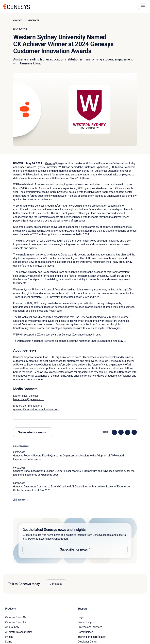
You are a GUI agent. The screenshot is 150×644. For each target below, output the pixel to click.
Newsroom (33, 20)
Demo (9, 642)
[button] (75, 541)
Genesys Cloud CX (16, 617)
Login (81, 617)
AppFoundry (12, 627)
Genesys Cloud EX (16, 622)
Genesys (50, 163)
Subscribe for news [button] (32, 432)
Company (18, 20)
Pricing (9, 637)
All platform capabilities (19, 632)
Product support (87, 622)
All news (19, 500)
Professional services (90, 627)
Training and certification (92, 637)
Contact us (56, 584)
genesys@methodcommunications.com (36, 409)
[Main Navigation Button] (143, 7)
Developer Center (88, 642)
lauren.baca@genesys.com (29, 399)
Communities (85, 632)
